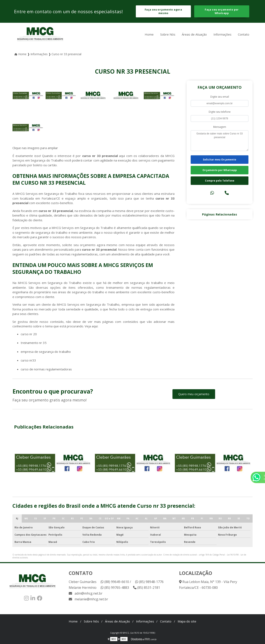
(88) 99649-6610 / (116, 582)
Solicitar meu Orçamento (220, 160)
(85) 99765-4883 (115, 588)
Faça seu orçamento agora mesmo (163, 11)
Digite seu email (220, 97)
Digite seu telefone (220, 112)
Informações (222, 34)
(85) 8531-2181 (147, 588)
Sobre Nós (168, 34)
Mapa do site (187, 621)
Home (149, 34)
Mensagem (220, 127)
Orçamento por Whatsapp (220, 170)
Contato (244, 34)
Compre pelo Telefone (220, 181)
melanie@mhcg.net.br (88, 599)
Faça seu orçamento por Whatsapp (222, 11)
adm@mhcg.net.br (86, 593)
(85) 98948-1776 (149, 582)
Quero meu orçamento (194, 394)
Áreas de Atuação (194, 34)
